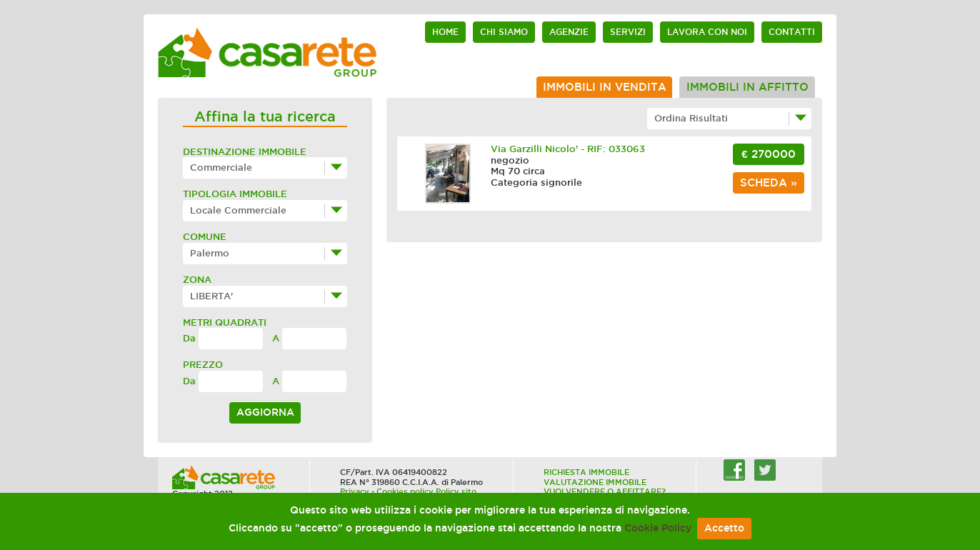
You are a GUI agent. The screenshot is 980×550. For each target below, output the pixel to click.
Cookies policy (405, 491)
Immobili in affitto (747, 87)
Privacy (355, 491)
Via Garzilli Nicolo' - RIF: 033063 (568, 149)
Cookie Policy (658, 528)
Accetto (724, 528)
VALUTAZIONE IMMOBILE (595, 482)
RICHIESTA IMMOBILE (586, 472)
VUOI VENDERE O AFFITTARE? (605, 491)
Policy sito (456, 491)
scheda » (769, 183)
